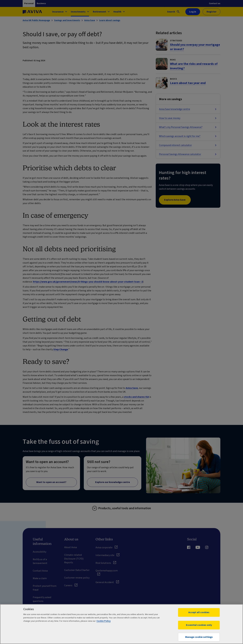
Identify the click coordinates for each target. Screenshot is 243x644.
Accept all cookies (199, 612)
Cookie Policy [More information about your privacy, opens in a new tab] (104, 621)
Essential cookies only (199, 625)
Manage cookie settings (199, 637)
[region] (121, 624)
